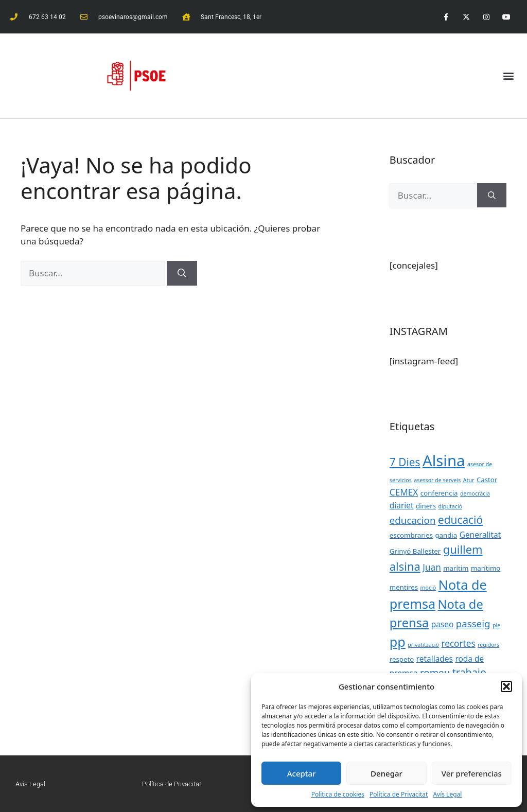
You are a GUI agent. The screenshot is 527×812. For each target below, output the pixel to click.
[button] (506, 686)
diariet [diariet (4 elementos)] (402, 505)
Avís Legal (447, 794)
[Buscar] (182, 273)
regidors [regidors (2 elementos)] (488, 645)
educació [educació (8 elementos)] (460, 520)
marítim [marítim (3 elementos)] (456, 568)
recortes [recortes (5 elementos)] (458, 643)
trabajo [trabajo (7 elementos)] (469, 672)
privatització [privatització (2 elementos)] (423, 645)
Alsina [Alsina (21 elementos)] (444, 461)
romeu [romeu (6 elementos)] (435, 672)
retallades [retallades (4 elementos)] (435, 659)
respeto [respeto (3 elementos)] (402, 659)
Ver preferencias (472, 773)
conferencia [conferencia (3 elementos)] (439, 493)
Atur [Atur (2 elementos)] (469, 480)
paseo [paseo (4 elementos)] (443, 624)
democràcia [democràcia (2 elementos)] (475, 493)
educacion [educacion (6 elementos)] (413, 520)
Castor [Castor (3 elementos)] (487, 480)
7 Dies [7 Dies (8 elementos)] (405, 462)
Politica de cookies (338, 794)
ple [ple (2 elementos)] (496, 625)
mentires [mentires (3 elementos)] (404, 587)
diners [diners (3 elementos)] (426, 506)
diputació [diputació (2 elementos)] (451, 506)
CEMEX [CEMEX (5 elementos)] (404, 492)
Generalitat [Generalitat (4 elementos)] (480, 535)
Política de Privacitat (399, 794)
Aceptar (302, 773)
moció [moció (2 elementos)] (428, 588)
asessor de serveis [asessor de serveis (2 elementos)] (437, 480)
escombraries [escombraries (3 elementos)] (411, 535)
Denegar (387, 773)
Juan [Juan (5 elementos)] (432, 567)
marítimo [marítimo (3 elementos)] (486, 568)
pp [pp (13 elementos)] (398, 642)
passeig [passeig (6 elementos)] (473, 623)
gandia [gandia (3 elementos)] (446, 535)
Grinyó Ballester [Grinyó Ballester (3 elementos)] (415, 551)
